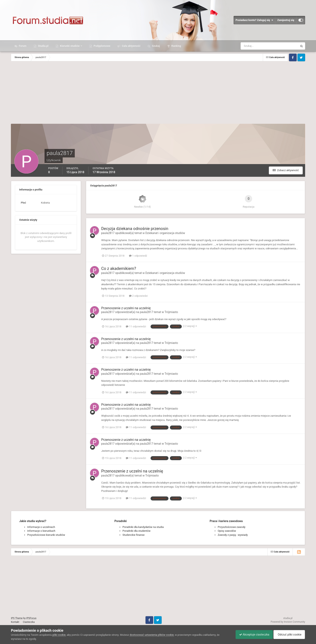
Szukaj (156, 46)
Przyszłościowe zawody (231, 527)
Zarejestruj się (286, 20)
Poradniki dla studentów (137, 531)
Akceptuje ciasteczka (252, 635)
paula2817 (108, 233)
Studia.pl (43, 46)
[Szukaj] (254, 46)
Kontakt (15, 622)
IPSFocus (31, 618)
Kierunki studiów (70, 46)
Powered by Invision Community (288, 622)
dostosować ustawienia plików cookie (152, 635)
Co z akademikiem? (119, 268)
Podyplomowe (102, 46)
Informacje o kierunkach (41, 531)
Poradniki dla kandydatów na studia (143, 527)
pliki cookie (59, 635)
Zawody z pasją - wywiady (233, 535)
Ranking (176, 46)
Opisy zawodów (227, 531)
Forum (22, 46)
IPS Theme (17, 618)
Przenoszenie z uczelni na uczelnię (126, 308)
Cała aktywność (131, 46)
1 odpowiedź (138, 256)
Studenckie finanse (134, 535)
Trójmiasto (171, 312)
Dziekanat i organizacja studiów (165, 233)
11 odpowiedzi (136, 326)
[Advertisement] (158, 94)
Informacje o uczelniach (41, 527)
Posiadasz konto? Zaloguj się (254, 20)
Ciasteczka (29, 622)
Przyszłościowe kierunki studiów (46, 535)
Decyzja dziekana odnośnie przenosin (135, 229)
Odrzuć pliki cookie (288, 635)
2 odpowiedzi (138, 296)
